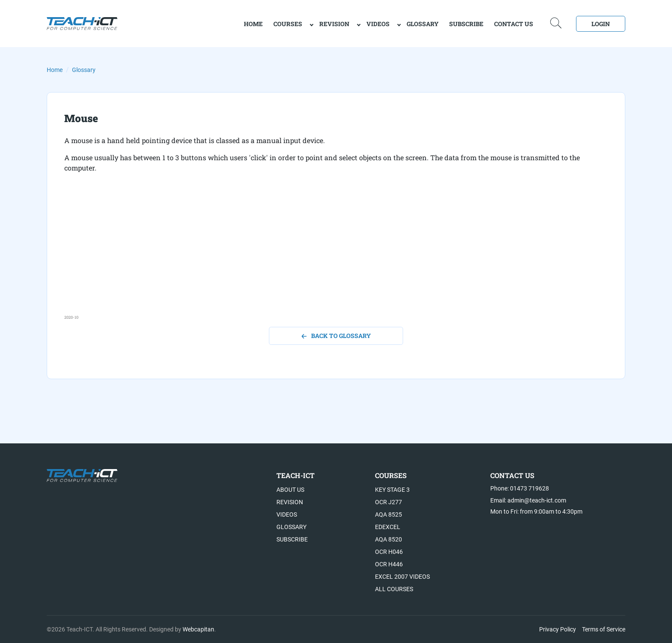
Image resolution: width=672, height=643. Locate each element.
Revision (334, 24)
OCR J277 (388, 502)
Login (601, 24)
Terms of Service (604, 629)
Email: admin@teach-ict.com (528, 500)
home (253, 24)
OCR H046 (389, 552)
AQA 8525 (388, 514)
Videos (378, 24)
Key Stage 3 (392, 490)
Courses (288, 24)
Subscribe (466, 24)
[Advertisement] (321, 254)
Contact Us (514, 24)
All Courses (394, 589)
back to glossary (336, 336)
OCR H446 (389, 564)
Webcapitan (198, 629)
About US (290, 490)
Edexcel (388, 527)
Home (55, 70)
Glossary (423, 24)
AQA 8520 (388, 539)
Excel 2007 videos (402, 577)
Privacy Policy (558, 629)
